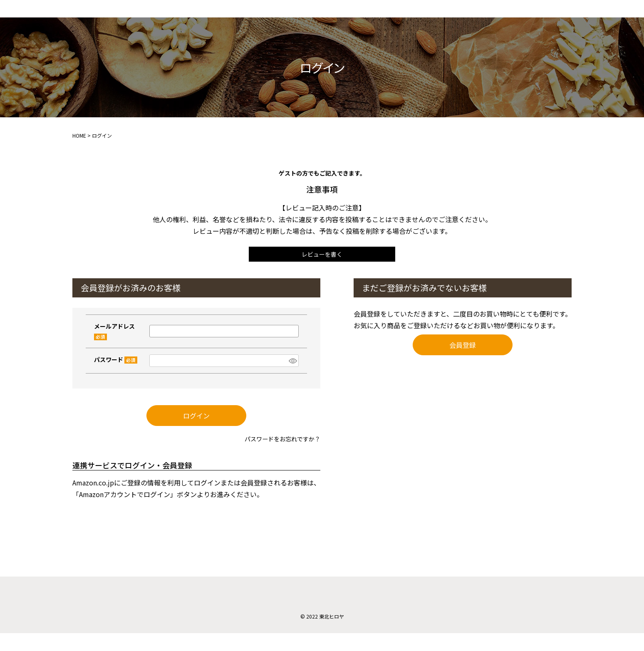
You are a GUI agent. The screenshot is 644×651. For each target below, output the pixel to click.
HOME (79, 147)
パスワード (116, 373)
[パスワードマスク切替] (292, 375)
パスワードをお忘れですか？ (277, 456)
